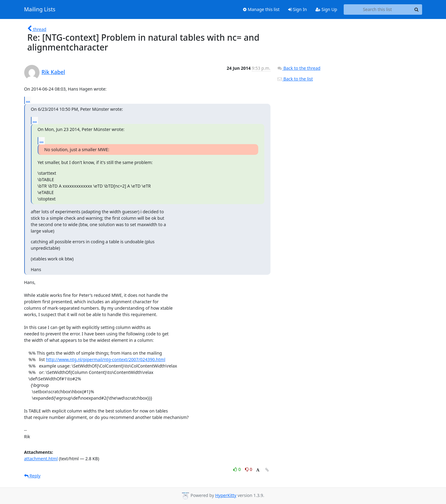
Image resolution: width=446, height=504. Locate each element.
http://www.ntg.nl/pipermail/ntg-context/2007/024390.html (106, 359)
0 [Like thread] (238, 469)
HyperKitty (226, 495)
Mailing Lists (40, 9)
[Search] (417, 9)
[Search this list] (378, 9)
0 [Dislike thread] (249, 469)
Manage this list (261, 9)
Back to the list (295, 79)
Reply (32, 476)
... (28, 100)
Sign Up (326, 9)
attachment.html (41, 459)
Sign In (298, 9)
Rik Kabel (53, 72)
